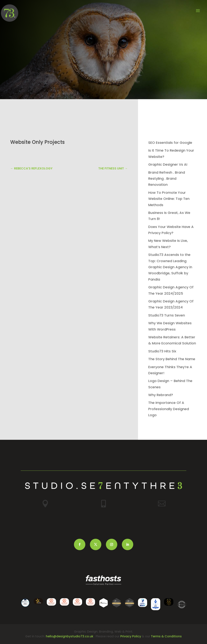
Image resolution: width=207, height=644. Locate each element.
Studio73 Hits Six (162, 351)
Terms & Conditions (166, 636)
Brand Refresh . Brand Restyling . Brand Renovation (167, 179)
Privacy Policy (131, 636)
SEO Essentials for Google (170, 143)
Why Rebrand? (161, 395)
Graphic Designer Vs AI (168, 164)
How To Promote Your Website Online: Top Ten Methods (169, 199)
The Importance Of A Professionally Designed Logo (169, 409)
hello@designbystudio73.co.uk (70, 636)
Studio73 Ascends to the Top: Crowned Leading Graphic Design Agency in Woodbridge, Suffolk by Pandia (170, 267)
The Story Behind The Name (172, 359)
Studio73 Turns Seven (167, 315)
